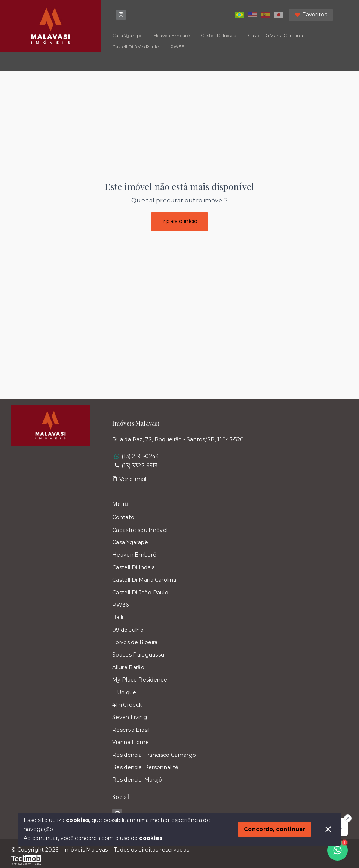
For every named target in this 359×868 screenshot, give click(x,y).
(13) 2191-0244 (140, 456)
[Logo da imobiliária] (50, 619)
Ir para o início (179, 221)
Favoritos (311, 15)
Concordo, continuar (274, 829)
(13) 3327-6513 (139, 466)
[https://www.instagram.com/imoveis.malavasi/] (121, 15)
